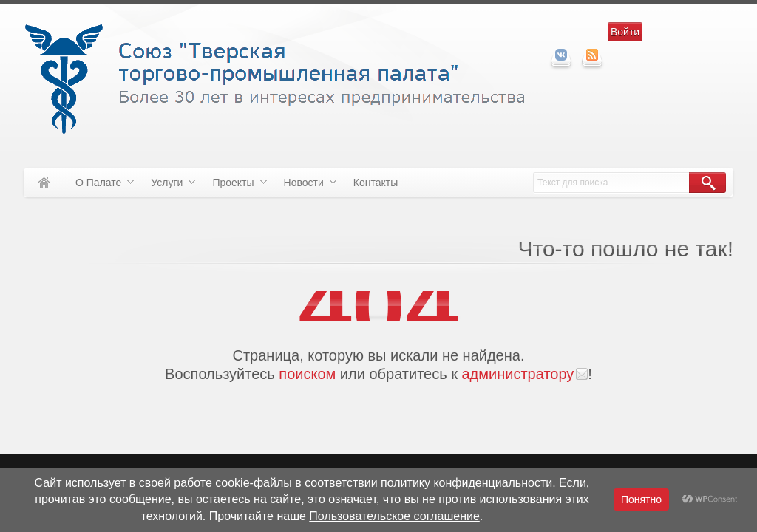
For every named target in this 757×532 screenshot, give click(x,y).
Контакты (376, 183)
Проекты (234, 185)
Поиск (707, 183)
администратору (517, 374)
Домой (44, 183)
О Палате (99, 185)
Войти (625, 32)
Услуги (167, 185)
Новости (305, 185)
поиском (307, 374)
